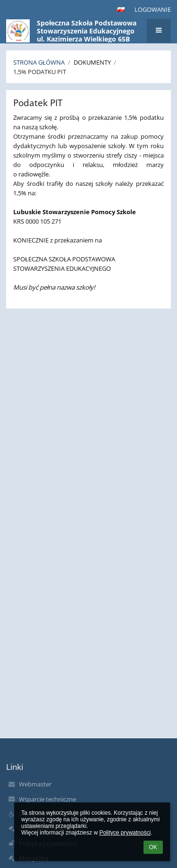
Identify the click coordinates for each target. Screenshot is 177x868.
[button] (121, 9)
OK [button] (153, 847)
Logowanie (153, 9)
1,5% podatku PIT (40, 72)
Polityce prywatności (125, 833)
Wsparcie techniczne (47, 799)
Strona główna (39, 62)
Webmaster (35, 784)
